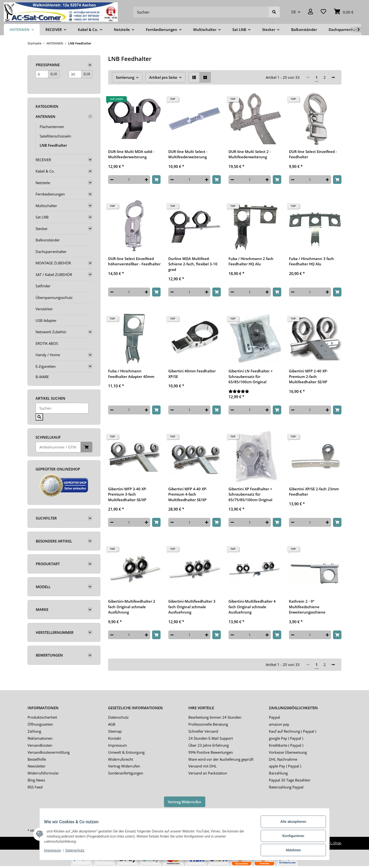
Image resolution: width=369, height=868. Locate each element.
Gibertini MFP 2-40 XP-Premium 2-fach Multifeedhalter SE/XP (308, 376)
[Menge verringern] (112, 180)
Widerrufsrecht (121, 759)
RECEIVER (43, 160)
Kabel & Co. (45, 171)
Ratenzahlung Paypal (286, 787)
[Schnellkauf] (58, 447)
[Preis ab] (42, 74)
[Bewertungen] (255, 391)
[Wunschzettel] (323, 12)
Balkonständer (48, 240)
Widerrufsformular (43, 773)
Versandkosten (40, 745)
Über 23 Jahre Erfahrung (209, 745)
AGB (112, 724)
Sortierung (125, 77)
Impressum (118, 745)
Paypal (274, 717)
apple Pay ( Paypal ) (285, 766)
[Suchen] (201, 12)
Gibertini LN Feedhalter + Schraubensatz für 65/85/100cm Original (251, 376)
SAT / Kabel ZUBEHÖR (54, 275)
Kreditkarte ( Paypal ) (286, 745)
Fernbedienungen (50, 194)
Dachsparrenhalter (51, 252)
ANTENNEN (45, 116)
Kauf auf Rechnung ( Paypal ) (292, 731)
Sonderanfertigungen (126, 773)
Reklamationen (40, 738)
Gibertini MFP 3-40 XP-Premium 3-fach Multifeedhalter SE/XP (128, 494)
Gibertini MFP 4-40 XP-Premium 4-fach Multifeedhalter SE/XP (188, 494)
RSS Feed (35, 787)
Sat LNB (42, 217)
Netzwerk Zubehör (51, 332)
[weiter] (333, 77)
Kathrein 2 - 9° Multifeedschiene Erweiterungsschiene (307, 607)
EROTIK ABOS (47, 343)
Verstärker (44, 309)
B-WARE (42, 377)
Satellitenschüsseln (55, 136)
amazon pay (279, 724)
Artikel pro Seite (163, 77)
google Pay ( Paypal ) (286, 738)
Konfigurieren (290, 838)
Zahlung (34, 731)
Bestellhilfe (37, 759)
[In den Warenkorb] (156, 180)
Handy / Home (48, 355)
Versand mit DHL (203, 766)
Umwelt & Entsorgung (126, 752)
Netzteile (43, 183)
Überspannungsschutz (54, 297)
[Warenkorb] (344, 12)
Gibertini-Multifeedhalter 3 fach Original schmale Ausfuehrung (192, 607)
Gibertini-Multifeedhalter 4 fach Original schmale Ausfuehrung (252, 607)
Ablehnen (290, 851)
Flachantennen (52, 127)
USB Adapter (46, 320)
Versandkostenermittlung (49, 752)
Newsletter (37, 766)
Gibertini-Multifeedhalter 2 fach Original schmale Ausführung (132, 607)
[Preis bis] (75, 74)
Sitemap (115, 731)
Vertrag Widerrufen (124, 766)
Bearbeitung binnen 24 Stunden (215, 717)
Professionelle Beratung (208, 724)
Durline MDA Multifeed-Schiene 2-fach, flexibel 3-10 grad (193, 264)
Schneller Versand (203, 731)
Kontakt (114, 738)
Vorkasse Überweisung (288, 752)
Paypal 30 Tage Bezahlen (290, 780)
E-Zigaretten (46, 366)
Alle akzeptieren (290, 826)
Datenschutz (118, 717)
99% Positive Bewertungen (211, 752)
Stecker (42, 229)
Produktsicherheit (42, 717)
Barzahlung (278, 773)
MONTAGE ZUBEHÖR (53, 263)
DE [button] (294, 12)
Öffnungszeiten (40, 724)
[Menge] (129, 180)
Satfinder (43, 286)
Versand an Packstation (208, 773)
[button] (310, 12)
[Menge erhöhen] (146, 180)
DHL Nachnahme (283, 759)
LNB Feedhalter (53, 145)
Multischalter (46, 206)
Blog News (36, 780)
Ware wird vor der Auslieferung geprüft (221, 759)
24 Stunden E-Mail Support (211, 738)
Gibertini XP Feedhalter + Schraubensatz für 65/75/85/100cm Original (250, 494)
